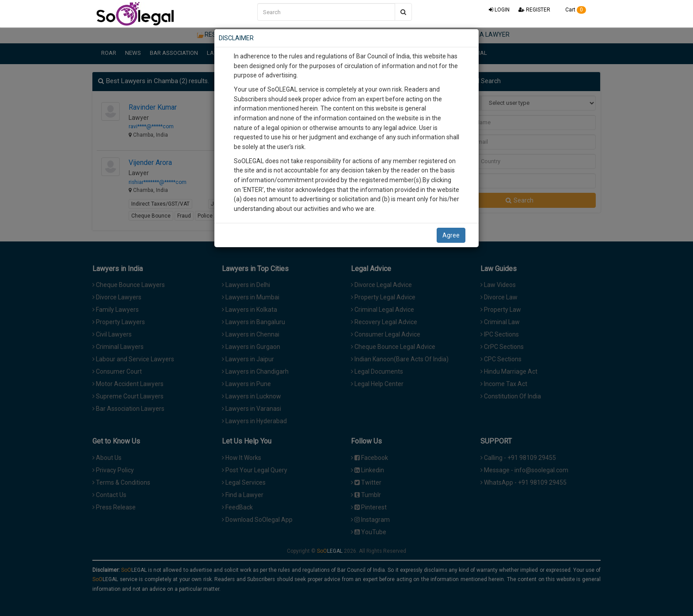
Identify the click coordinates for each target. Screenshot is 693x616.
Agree (451, 235)
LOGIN (499, 10)
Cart (573, 10)
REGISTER (534, 10)
